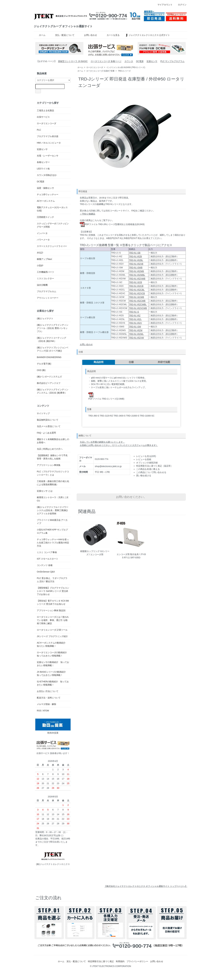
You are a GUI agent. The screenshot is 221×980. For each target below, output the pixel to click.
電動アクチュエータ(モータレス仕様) (52, 209)
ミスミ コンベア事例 (47, 552)
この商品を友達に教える (148, 469)
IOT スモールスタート (47, 559)
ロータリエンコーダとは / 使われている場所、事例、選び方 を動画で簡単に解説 (53, 620)
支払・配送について (63, 35)
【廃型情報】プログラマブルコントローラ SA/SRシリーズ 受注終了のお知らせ (53, 591)
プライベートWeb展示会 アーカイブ (52, 522)
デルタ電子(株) (44, 364)
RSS (39, 711)
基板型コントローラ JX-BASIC (73, 61)
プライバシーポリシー (137, 961)
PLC (39, 130)
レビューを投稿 (144, 459)
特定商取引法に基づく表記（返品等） (154, 466)
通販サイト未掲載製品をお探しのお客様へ (53, 441)
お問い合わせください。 (131, 497)
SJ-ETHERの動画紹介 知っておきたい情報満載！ (53, 683)
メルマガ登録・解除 (47, 704)
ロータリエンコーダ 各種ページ (106, 61)
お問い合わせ (88, 35)
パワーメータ (43, 240)
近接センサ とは (45, 491)
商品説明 (99, 362)
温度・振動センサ (45, 188)
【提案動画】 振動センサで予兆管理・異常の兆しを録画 (52, 457)
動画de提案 (53, 726)
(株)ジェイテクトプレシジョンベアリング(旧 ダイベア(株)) (53, 349)
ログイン (181, 5)
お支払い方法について (48, 691)
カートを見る (111, 35)
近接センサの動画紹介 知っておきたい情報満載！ (53, 664)
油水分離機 (42, 285)
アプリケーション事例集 (49, 465)
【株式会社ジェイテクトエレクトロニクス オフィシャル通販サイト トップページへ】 (146, 886)
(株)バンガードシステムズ (49, 377)
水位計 (40, 253)
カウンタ (129, 61)
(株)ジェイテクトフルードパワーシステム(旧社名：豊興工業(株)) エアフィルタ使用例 (53, 510)
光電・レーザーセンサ (48, 156)
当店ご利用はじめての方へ (50, 449)
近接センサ (152, 61)
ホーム (40, 35)
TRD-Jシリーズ (124, 71)
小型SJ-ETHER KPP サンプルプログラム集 (52, 531)
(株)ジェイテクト (45, 318)
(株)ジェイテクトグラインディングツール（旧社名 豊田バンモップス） (53, 328)
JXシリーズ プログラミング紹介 (52, 636)
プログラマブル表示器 (48, 136)
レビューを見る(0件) (146, 456)
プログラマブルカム (47, 291)
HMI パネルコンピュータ (49, 143)
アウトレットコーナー (48, 298)
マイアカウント (163, 5)
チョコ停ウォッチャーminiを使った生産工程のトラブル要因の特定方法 (53, 543)
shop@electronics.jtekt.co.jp (108, 466)
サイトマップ (43, 413)
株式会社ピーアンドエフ (49, 383)
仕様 (131, 362)
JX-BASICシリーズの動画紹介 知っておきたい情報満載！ (52, 673)
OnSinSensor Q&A (46, 572)
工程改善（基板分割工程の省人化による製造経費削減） (53, 483)
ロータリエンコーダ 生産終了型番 (100, 71)
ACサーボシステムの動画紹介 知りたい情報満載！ (52, 644)
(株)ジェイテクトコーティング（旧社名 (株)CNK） (51, 339)
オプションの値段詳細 (147, 463)
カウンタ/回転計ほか (47, 175)
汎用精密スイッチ (45, 217)
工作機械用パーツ (45, 272)
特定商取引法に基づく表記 (101, 961)
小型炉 (40, 266)
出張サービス (43, 117)
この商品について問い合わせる (151, 472)
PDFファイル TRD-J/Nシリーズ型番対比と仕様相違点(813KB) (112, 224)
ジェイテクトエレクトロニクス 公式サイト (147, 35)
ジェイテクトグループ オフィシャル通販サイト (63, 26)
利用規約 (120, 961)
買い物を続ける (144, 476)
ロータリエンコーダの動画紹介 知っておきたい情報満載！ (52, 654)
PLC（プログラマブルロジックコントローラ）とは (53, 473)
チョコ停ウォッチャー (48, 194)
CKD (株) (41, 370)
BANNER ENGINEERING (49, 357)
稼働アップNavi (44, 259)
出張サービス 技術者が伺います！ (53, 747)
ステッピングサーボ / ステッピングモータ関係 (53, 225)
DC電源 (140, 61)
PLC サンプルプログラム (172, 61)
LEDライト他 (43, 169)
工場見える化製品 (45, 110)
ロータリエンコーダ (95, 67)
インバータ (42, 233)
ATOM (46, 711)
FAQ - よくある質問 (46, 433)
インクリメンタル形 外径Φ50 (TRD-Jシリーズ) (126, 67)
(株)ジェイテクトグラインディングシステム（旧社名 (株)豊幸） (53, 391)
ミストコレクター (45, 278)
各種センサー (43, 162)
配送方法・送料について (49, 698)
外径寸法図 (164, 362)
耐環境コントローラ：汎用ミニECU (53, 499)
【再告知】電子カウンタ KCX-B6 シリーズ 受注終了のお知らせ (53, 602)
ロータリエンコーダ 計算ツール (52, 630)
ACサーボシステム (46, 201)
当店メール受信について (49, 426)
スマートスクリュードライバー (52, 246)
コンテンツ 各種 (45, 565)
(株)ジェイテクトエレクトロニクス (53, 858)
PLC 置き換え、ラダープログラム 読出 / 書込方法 (52, 580)
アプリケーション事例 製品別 (51, 610)
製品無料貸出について (48, 420)
